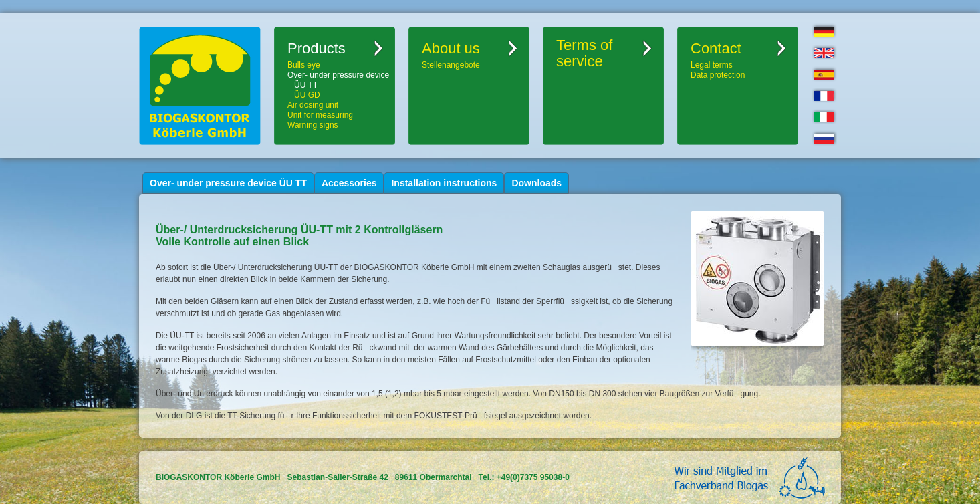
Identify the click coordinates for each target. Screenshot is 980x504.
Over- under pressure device (338, 75)
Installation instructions (444, 183)
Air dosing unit (313, 105)
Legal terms (712, 65)
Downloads (536, 183)
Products (317, 48)
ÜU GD (307, 95)
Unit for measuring (320, 115)
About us (451, 48)
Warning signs (313, 125)
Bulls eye (304, 65)
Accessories (349, 183)
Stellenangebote (451, 65)
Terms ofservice (584, 53)
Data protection (718, 75)
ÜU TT (306, 85)
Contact (716, 48)
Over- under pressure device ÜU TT (228, 183)
